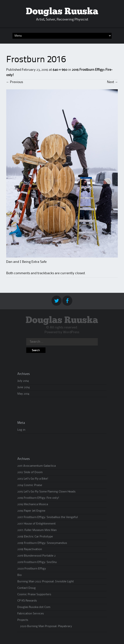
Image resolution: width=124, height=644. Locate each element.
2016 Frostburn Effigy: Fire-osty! (38, 498)
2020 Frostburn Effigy (32, 569)
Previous (15, 82)
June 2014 (23, 387)
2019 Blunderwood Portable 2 (37, 556)
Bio (20, 575)
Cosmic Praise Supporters (34, 595)
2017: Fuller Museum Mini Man (37, 530)
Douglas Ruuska (62, 12)
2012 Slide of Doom (30, 472)
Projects (23, 620)
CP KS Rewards (27, 601)
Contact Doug (27, 588)
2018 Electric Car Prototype (35, 537)
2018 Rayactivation (30, 549)
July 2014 (23, 381)
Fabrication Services (31, 614)
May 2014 (23, 394)
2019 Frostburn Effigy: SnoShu (37, 562)
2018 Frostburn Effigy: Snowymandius (42, 543)
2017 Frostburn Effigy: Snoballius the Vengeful (48, 517)
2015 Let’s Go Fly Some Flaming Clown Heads (46, 492)
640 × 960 (60, 70)
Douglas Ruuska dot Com (34, 607)
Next (112, 82)
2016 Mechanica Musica (33, 504)
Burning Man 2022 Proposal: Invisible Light (46, 582)
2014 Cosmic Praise (30, 485)
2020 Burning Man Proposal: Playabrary (46, 626)
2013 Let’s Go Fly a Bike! (33, 479)
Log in (21, 430)
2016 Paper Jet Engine (31, 511)
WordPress (71, 332)
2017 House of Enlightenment (37, 524)
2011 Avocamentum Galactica (37, 466)
